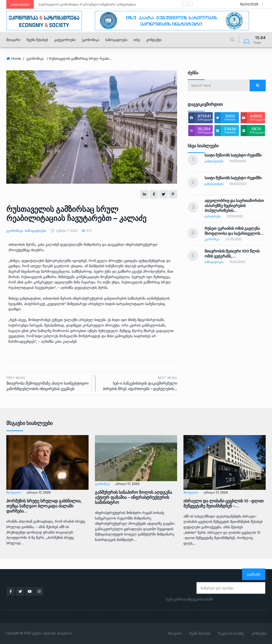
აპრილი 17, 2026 (38, 492)
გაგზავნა (254, 574)
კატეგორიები (65, 40)
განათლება (213, 216)
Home (16, 58)
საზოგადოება (116, 40)
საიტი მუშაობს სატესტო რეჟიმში (233, 155)
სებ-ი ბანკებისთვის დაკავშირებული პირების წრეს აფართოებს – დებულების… (138, 383)
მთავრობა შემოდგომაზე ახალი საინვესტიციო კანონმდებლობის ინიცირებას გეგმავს (47, 383)
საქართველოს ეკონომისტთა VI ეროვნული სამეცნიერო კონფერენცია (87, 4)
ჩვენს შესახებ (37, 40)
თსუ (137, 40)
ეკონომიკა (90, 40)
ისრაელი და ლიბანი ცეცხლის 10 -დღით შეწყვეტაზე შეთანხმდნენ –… (224, 503)
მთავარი (13, 40)
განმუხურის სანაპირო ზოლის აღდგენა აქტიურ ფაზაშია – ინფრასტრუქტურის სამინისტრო (133, 497)
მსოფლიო (14, 492)
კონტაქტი (154, 40)
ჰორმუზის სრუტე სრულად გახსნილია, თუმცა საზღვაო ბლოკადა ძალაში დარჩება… (44, 506)
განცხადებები (214, 161)
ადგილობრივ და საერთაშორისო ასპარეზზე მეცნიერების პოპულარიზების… (234, 206)
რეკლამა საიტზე (231, 633)
